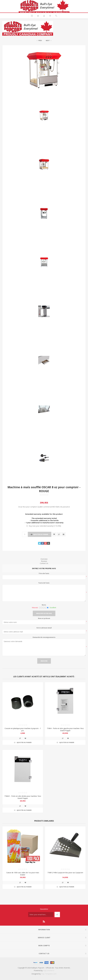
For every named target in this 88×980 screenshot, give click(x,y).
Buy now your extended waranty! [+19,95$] (45, 526)
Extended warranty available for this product (44, 514)
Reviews (44, 561)
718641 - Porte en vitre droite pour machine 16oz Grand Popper (23, 797)
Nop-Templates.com (49, 974)
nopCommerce (49, 970)
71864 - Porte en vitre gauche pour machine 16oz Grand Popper (65, 729)
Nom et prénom (44, 618)
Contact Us (44, 563)
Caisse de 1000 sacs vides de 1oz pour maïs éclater (23, 874)
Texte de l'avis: (44, 583)
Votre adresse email (44, 628)
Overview (44, 559)
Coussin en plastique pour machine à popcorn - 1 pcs (23, 729)
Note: (44, 605)
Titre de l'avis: (44, 573)
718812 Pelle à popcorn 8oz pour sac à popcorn (65, 873)
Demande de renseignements (44, 637)
